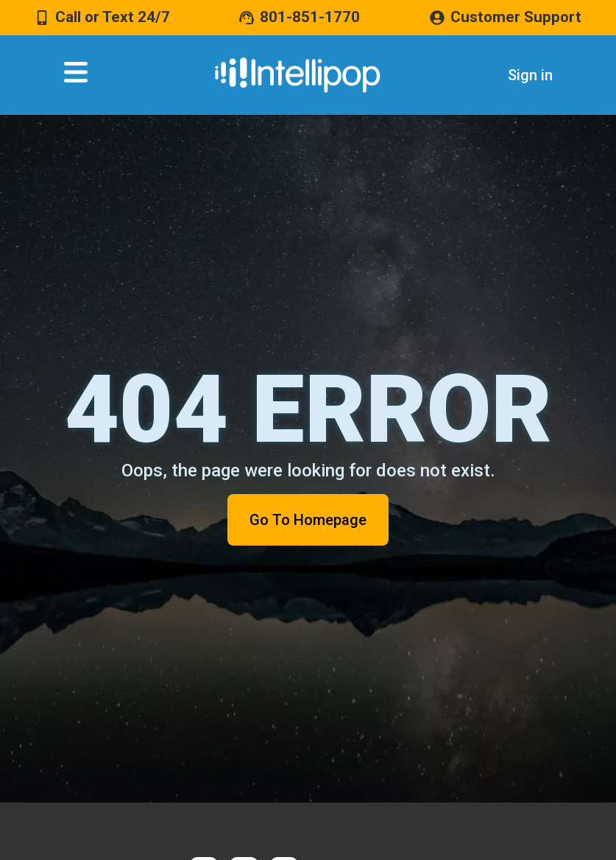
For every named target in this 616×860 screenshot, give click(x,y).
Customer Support (516, 17)
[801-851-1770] (247, 18)
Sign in (530, 75)
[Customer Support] (437, 18)
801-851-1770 (310, 17)
